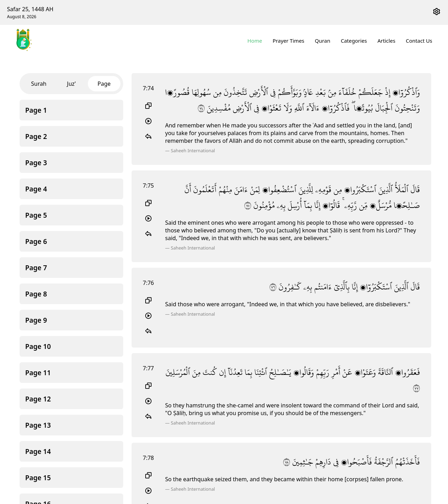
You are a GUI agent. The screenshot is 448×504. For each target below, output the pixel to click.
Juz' (71, 84)
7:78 (148, 458)
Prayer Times (289, 41)
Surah (39, 84)
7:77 (148, 368)
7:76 (148, 283)
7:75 (148, 185)
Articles (387, 41)
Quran (323, 41)
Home (255, 41)
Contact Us (419, 41)
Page (104, 84)
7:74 (148, 88)
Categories (354, 41)
